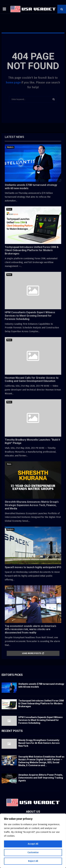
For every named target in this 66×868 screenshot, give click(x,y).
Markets (10, 147)
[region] (33, 841)
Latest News (14, 137)
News (9, 209)
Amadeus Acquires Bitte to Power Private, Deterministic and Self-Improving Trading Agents (41, 778)
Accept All (33, 844)
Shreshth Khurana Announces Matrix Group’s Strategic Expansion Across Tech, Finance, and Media (32, 505)
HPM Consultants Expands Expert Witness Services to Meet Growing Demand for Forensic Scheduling (30, 316)
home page (13, 82)
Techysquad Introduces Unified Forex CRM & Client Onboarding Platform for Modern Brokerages (32, 250)
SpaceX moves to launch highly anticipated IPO (33, 567)
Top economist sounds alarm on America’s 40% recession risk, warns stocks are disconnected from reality (31, 629)
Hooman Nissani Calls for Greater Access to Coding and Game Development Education (32, 379)
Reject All (33, 861)
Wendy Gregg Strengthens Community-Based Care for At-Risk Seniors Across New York (39, 743)
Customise (33, 852)
